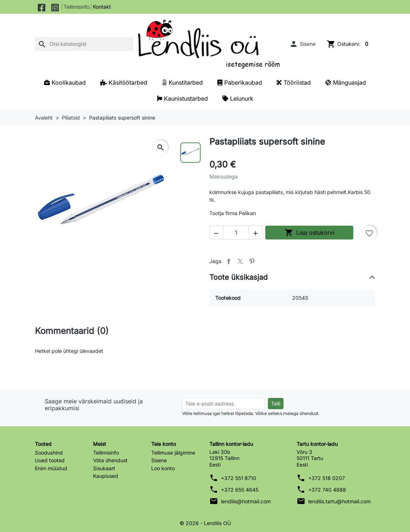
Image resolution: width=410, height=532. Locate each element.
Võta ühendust (110, 460)
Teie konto (164, 444)
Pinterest (252, 261)
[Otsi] (84, 44)
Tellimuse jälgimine (173, 453)
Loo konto (163, 468)
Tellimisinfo (77, 7)
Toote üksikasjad (238, 277)
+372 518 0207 (327, 478)
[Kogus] (236, 233)
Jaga (229, 261)
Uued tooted (50, 460)
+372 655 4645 (240, 490)
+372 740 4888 (327, 490)
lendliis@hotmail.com (246, 501)
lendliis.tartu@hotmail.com (339, 501)
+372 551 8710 (239, 478)
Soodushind (49, 453)
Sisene (159, 460)
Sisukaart (104, 468)
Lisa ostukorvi (309, 233)
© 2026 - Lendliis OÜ (205, 523)
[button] (302, 44)
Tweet (240, 261)
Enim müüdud (51, 468)
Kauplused (106, 476)
